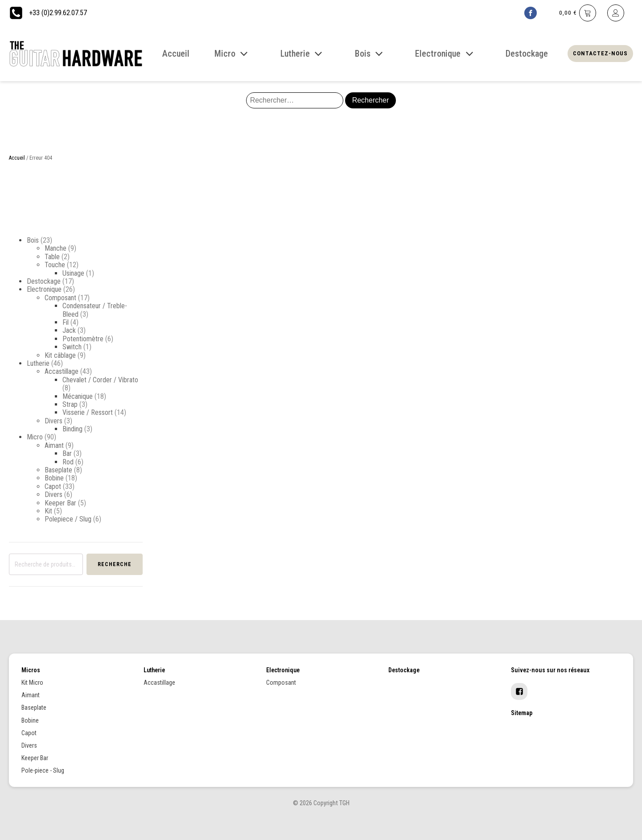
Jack (69, 330)
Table (52, 257)
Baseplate (58, 470)
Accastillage (62, 371)
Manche (56, 248)
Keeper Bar (60, 503)
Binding (72, 429)
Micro (35, 437)
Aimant (54, 445)
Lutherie (38, 363)
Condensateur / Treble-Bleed (95, 310)
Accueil (17, 158)
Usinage (73, 273)
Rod (68, 462)
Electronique (44, 289)
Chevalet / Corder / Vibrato (100, 380)
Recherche (115, 564)
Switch (72, 347)
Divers (53, 421)
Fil (66, 322)
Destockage (44, 281)
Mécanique (78, 396)
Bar (67, 453)
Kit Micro (32, 683)
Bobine (54, 478)
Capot (53, 486)
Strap (70, 404)
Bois (33, 240)
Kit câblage (60, 355)
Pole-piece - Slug (43, 770)
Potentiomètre (83, 339)
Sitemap (522, 713)
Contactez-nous (600, 53)
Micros (31, 670)
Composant (60, 298)
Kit (48, 511)
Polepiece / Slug (68, 519)
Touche (55, 265)
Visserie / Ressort (88, 412)
